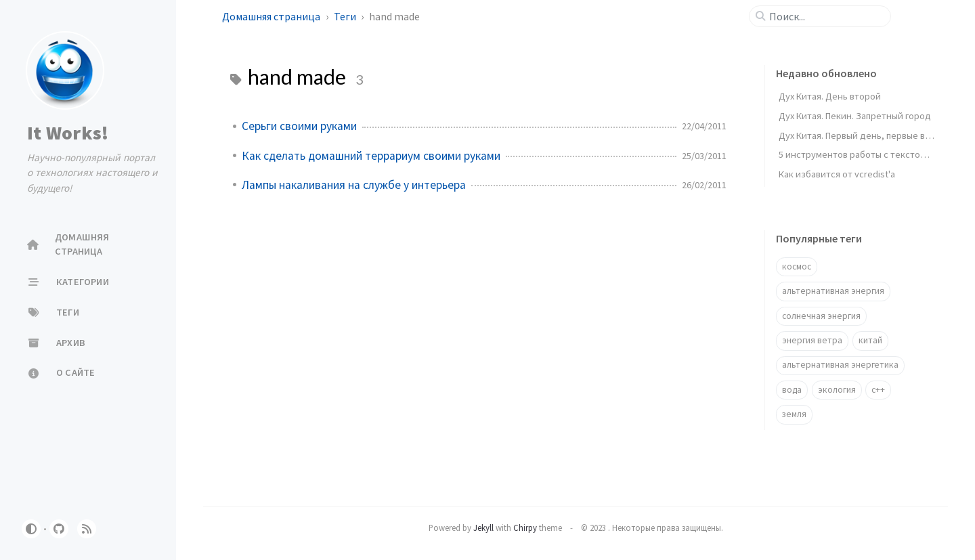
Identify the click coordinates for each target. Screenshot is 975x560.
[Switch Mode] (31, 529)
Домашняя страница (272, 16)
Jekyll (483, 527)
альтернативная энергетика (840, 365)
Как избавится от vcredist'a (837, 174)
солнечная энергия (821, 316)
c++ (878, 390)
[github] (59, 529)
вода (792, 390)
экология (837, 390)
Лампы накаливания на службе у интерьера (354, 185)
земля (794, 414)
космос (797, 266)
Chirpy (525, 527)
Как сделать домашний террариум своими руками (371, 156)
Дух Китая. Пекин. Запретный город (855, 116)
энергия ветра (812, 340)
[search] (825, 16)
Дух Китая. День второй (830, 96)
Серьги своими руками (299, 126)
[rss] (87, 529)
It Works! (68, 133)
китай (870, 340)
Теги (346, 16)
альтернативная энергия (833, 291)
